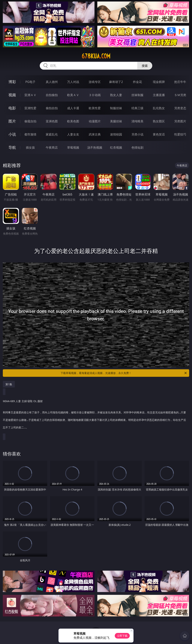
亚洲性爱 (30, 108)
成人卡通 (73, 108)
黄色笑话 (159, 134)
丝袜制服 (137, 95)
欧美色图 (73, 121)
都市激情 (30, 134)
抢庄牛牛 (180, 82)
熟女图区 (159, 121)
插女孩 (30, 147)
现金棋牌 (159, 82)
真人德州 (52, 82)
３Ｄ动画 (95, 95)
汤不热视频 (95, 147)
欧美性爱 (95, 108)
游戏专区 (95, 82)
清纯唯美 (137, 121)
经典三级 (137, 108)
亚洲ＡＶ (30, 95)
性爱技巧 (180, 134)
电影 (12, 108)
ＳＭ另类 (180, 95)
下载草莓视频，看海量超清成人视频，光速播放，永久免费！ (124, 373)
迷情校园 (116, 134)
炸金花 (137, 82)
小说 (12, 134)
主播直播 (159, 95)
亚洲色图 (52, 121)
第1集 (9, 384)
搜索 (145, 66)
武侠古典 (95, 134)
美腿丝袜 (116, 121)
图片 (12, 121)
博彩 (12, 82)
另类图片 (180, 121)
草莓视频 (73, 147)
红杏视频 (116, 147)
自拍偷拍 (52, 95)
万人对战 (73, 82)
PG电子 (30, 82)
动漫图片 (95, 121)
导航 (12, 147)
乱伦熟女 (159, 108)
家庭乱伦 (52, 134)
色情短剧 (137, 147)
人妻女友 (73, 134)
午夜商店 (52, 147)
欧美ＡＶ (73, 95)
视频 (12, 95)
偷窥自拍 (30, 121)
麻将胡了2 (116, 82)
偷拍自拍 (52, 108)
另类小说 (137, 134)
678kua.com (96, 56)
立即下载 (122, 636)
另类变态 (180, 108)
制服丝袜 (116, 108)
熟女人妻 (116, 95)
